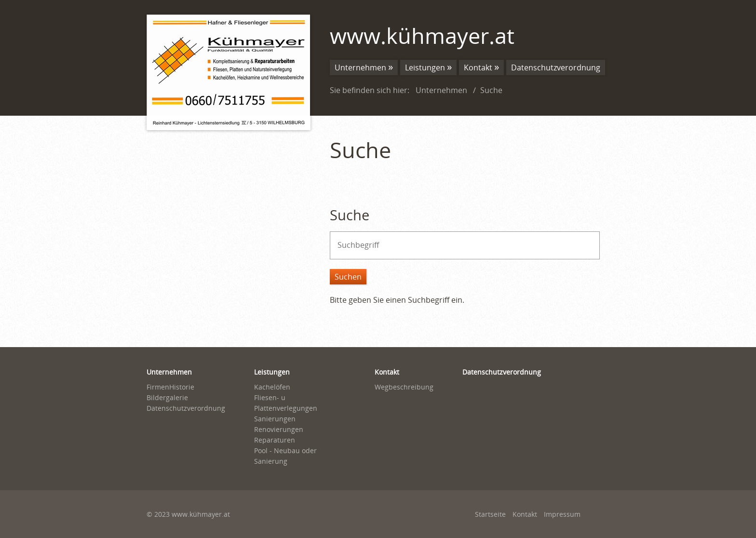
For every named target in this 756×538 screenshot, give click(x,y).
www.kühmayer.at (422, 35)
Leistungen (425, 67)
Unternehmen (360, 67)
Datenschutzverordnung (556, 67)
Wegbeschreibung (404, 387)
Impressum (562, 514)
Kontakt (478, 67)
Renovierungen (279, 429)
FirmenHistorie (170, 387)
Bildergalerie (167, 397)
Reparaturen (275, 440)
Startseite (490, 514)
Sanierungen (275, 419)
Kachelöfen (272, 387)
